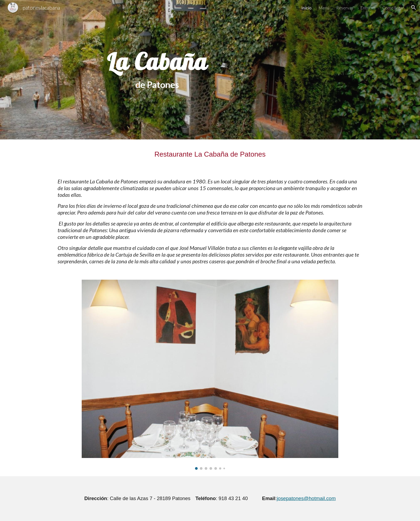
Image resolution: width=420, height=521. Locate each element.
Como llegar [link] (393, 8)
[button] (414, 8)
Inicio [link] (306, 8)
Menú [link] (324, 8)
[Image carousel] (210, 375)
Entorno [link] (368, 8)
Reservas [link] (345, 8)
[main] (157, 70)
